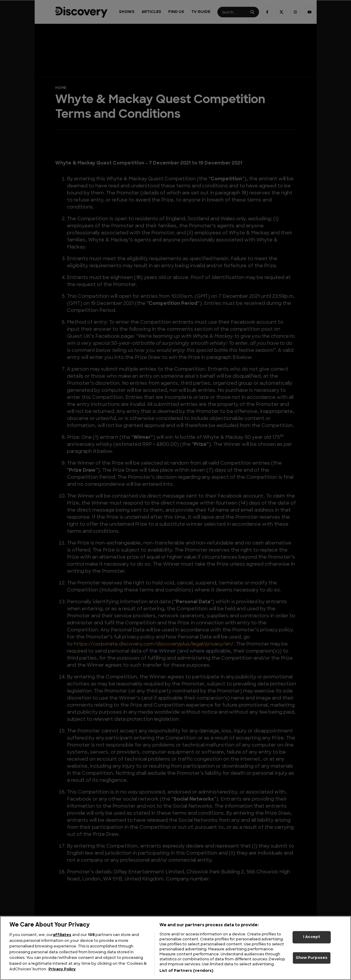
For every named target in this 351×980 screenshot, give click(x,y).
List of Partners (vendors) (186, 971)
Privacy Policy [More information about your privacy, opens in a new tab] (62, 969)
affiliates (62, 935)
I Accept (312, 937)
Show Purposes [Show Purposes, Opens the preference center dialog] (312, 958)
